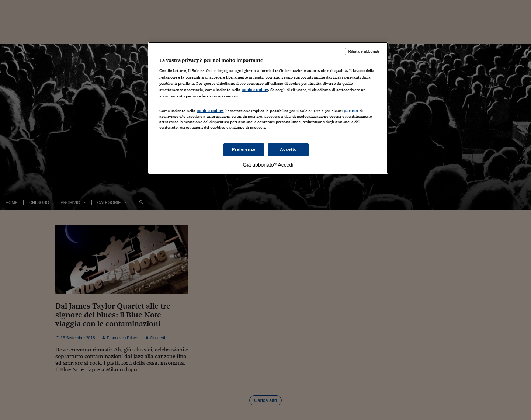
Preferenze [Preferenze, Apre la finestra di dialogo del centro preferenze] (244, 149)
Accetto (288, 149)
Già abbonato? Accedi (268, 165)
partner (351, 111)
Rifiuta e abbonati (364, 51)
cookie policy (255, 90)
